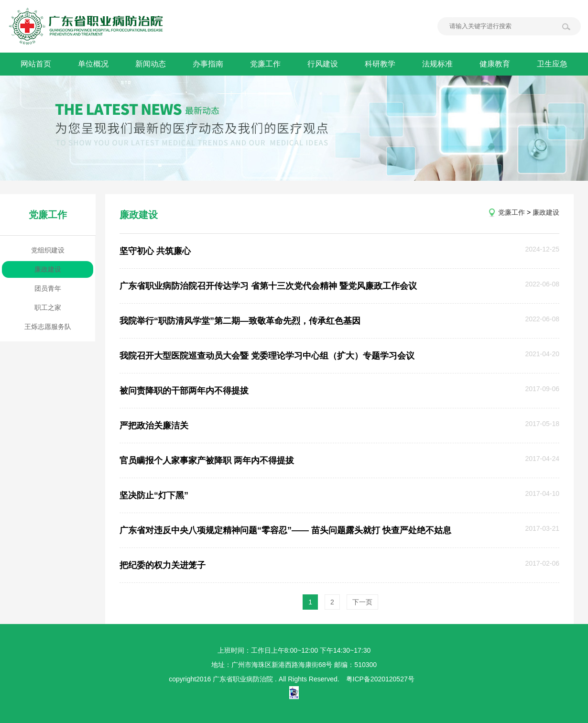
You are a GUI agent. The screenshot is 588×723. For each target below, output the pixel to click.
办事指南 (208, 64)
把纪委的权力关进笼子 (163, 565)
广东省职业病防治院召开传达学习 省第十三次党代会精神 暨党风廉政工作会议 (268, 286)
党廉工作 (265, 64)
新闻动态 (151, 64)
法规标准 (437, 64)
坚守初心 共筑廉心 (155, 251)
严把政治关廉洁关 (154, 426)
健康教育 (495, 64)
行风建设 (323, 64)
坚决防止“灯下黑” (154, 495)
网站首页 (36, 64)
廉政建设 (48, 269)
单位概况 (93, 64)
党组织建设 (48, 250)
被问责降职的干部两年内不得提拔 (184, 391)
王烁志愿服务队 (48, 327)
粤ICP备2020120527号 (380, 679)
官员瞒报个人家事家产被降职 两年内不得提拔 (207, 460)
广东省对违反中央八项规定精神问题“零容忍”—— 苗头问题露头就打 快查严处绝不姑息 (285, 530)
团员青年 (48, 288)
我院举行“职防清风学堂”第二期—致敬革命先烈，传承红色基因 (240, 321)
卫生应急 (552, 64)
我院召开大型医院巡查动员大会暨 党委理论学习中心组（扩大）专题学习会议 (267, 356)
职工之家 (48, 307)
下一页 (362, 602)
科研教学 (380, 64)
